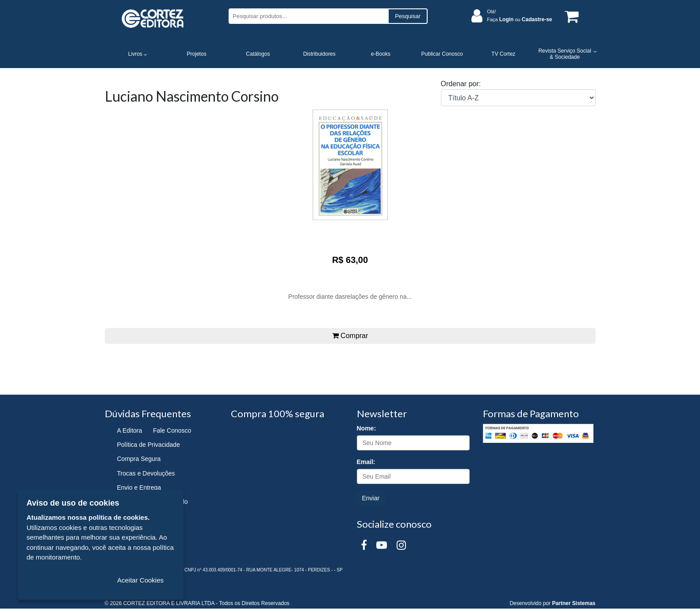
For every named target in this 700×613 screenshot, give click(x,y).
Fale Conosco (172, 430)
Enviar (371, 498)
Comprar (350, 336)
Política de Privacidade (149, 445)
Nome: (367, 428)
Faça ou (519, 19)
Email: (366, 462)
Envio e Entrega (139, 487)
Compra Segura (139, 459)
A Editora (130, 430)
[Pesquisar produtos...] (308, 16)
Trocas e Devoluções (146, 473)
